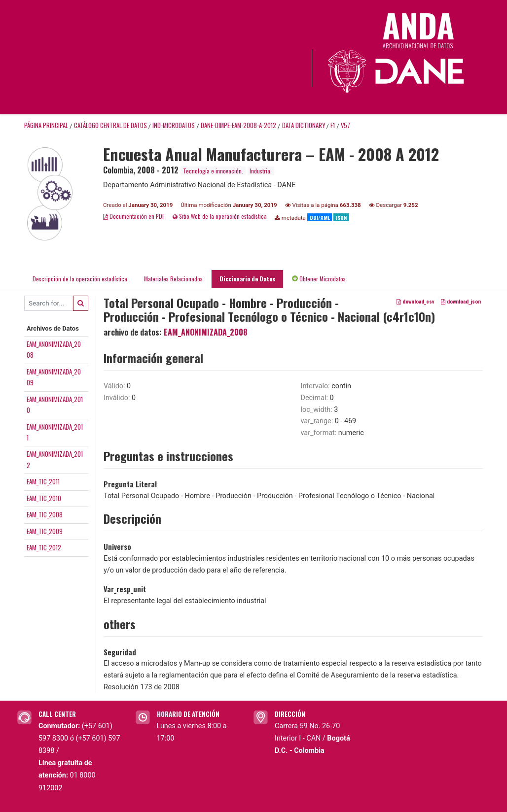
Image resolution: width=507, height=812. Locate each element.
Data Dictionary (304, 125)
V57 (345, 125)
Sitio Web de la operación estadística (220, 216)
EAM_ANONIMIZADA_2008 (206, 332)
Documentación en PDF (134, 216)
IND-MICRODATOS (174, 125)
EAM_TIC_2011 (43, 481)
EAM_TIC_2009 (45, 531)
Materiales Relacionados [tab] (173, 279)
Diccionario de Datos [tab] (247, 279)
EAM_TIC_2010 (44, 498)
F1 (333, 125)
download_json (461, 301)
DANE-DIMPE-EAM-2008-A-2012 (238, 125)
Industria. (261, 171)
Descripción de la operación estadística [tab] (80, 279)
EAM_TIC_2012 (44, 547)
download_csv (416, 301)
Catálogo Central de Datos (110, 125)
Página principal (46, 125)
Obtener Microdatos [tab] (319, 279)
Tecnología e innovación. (213, 171)
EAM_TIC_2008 (45, 514)
